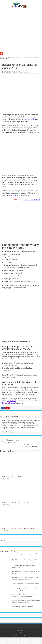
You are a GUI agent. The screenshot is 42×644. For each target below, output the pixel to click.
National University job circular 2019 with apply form (14, 441)
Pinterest (12, 403)
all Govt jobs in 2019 (31, 199)
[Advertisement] (21, 29)
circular (14, 195)
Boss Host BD (22, 630)
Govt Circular (20, 72)
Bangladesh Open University (13, 57)
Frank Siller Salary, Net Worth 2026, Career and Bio (25, 554)
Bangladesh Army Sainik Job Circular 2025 (15, 502)
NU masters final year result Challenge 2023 (23, 606)
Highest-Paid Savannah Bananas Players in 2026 (24, 560)
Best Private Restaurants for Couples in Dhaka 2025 (25, 583)
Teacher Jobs (27, 72)
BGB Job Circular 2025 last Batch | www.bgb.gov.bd (18, 528)
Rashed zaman (7, 71)
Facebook (5, 403)
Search (3, 540)
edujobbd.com (11, 401)
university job (30, 119)
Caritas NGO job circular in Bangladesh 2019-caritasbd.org (28, 445)
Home (3, 57)
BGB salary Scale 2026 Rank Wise (13, 476)
